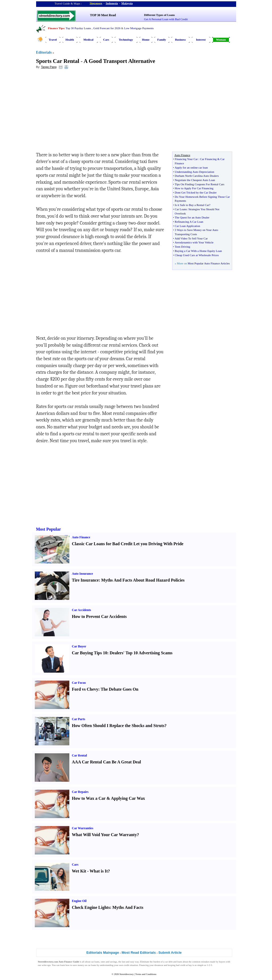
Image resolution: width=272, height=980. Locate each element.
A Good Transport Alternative (119, 61)
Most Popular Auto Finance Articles (209, 263)
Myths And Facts (128, 907)
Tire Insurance (85, 580)
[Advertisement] (79, 112)
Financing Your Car (186, 159)
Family (162, 40)
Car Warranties (83, 828)
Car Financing (208, 159)
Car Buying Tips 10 (90, 653)
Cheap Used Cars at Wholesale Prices (197, 255)
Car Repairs (80, 792)
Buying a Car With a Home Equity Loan (198, 251)
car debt (169, 962)
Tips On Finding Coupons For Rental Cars (200, 184)
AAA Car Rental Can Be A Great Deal (107, 762)
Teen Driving (182, 247)
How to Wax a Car (89, 798)
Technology (126, 40)
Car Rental (80, 755)
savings (114, 962)
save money (78, 965)
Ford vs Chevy (85, 689)
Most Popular (49, 529)
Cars (106, 40)
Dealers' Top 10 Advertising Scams (141, 653)
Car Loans (181, 209)
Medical (88, 40)
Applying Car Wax (128, 798)
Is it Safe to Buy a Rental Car (192, 205)
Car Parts (79, 719)
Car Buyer (79, 646)
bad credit (181, 965)
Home (146, 40)
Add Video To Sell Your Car (191, 238)
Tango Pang (49, 67)
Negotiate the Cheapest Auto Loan (195, 180)
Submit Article (170, 953)
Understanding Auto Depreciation (194, 172)
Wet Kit (79, 871)
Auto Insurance (83, 574)
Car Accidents (82, 610)
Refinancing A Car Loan (189, 222)
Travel (53, 40)
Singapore (96, 3)
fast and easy (128, 962)
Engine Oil (79, 901)
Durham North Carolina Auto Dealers (197, 176)
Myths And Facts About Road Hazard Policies (143, 580)
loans (97, 962)
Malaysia (127, 3)
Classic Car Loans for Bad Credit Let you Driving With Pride (128, 544)
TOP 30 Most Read (103, 15)
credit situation (131, 965)
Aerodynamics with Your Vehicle (194, 242)
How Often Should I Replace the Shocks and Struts (118, 726)
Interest (201, 40)
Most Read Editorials (139, 953)
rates (103, 962)
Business (180, 40)
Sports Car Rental (58, 61)
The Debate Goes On (120, 689)
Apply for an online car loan (191, 167)
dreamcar (159, 965)
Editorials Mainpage (103, 953)
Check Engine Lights (91, 907)
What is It (99, 871)
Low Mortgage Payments (139, 28)
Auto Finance (81, 537)
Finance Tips (56, 28)
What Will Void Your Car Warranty (105, 835)
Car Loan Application (187, 226)
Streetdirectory (127, 974)
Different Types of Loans (159, 15)
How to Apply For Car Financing (194, 188)
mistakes (205, 962)
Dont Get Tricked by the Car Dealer (196, 192)
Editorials (44, 52)
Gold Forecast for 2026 (107, 28)
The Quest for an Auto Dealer (192, 217)
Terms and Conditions (146, 974)
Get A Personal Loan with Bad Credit (166, 19)
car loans (92, 965)
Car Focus (79, 683)
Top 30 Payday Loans (78, 28)
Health (70, 40)
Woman (221, 40)
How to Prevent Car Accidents (99, 616)
